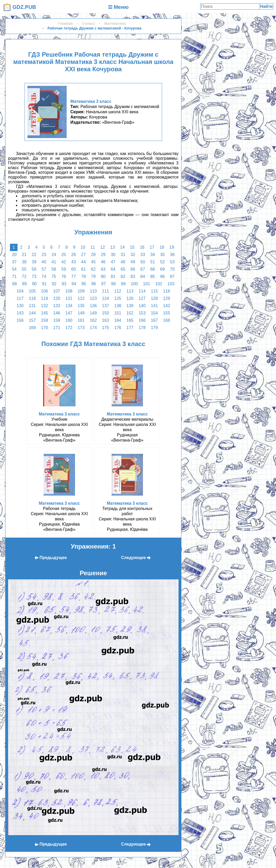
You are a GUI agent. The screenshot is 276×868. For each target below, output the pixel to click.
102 (159, 284)
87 (172, 277)
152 (130, 313)
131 (32, 306)
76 (64, 277)
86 (163, 277)
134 (69, 306)
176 (118, 328)
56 (34, 269)
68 (153, 269)
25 (64, 255)
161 (81, 320)
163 (105, 320)
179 (154, 328)
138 (118, 306)
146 (57, 313)
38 (24, 262)
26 (74, 255)
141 (154, 306)
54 (14, 269)
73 (34, 277)
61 (83, 269)
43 (74, 262)
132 (45, 306)
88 (15, 284)
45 (93, 262)
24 (54, 255)
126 (130, 298)
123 (93, 298)
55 (24, 269)
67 (143, 269)
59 (64, 269)
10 (83, 247)
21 (24, 255)
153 (142, 313)
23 (44, 255)
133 (57, 306)
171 (57, 328)
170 (45, 328)
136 (93, 306)
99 (123, 284)
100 (134, 284)
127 (142, 298)
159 (57, 320)
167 (154, 320)
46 (103, 262)
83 (133, 277)
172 (69, 328)
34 (153, 255)
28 (93, 255)
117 (20, 298)
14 (122, 247)
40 (44, 262)
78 (83, 277)
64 (113, 269)
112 (118, 291)
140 (142, 306)
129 (167, 298)
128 (154, 298)
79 (93, 277)
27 (83, 255)
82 (123, 277)
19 (172, 247)
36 (172, 255)
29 (103, 255)
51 (153, 262)
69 (163, 269)
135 (81, 306)
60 (74, 269)
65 (123, 269)
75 (54, 277)
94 (74, 284)
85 (153, 277)
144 (32, 313)
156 (20, 320)
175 (105, 328)
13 (112, 247)
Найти (266, 6)
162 (93, 320)
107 (57, 291)
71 (14, 277)
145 (45, 313)
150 (105, 313)
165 (130, 320)
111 (105, 291)
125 (118, 298)
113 (130, 291)
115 (154, 291)
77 (74, 277)
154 (154, 313)
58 (54, 269)
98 (113, 284)
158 (45, 320)
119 (45, 298)
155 (167, 313)
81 (113, 277)
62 (93, 269)
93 (64, 284)
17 (152, 247)
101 (146, 284)
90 (34, 284)
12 (103, 247)
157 (32, 320)
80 (103, 277)
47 (113, 262)
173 (81, 328)
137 (105, 306)
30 (113, 255)
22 (34, 255)
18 (162, 247)
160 (69, 320)
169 (32, 328)
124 (105, 298)
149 (93, 313)
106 (45, 291)
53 (172, 262)
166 (142, 320)
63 (103, 269)
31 (123, 255)
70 (172, 269)
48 (123, 262)
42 (64, 262)
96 (94, 284)
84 (143, 277)
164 (118, 320)
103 (171, 284)
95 (84, 284)
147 (69, 313)
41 (54, 262)
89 (25, 284)
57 (44, 269)
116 (167, 291)
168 (167, 320)
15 (132, 247)
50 (143, 262)
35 (163, 255)
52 (163, 262)
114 (142, 291)
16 (142, 247)
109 (81, 291)
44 (83, 262)
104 (20, 291)
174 (93, 328)
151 (118, 313)
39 (34, 262)
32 (133, 255)
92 (54, 284)
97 (103, 284)
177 (130, 328)
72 (24, 277)
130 (20, 306)
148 (81, 313)
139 (130, 306)
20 (14, 255)
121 (69, 298)
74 (44, 277)
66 (133, 269)
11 (93, 247)
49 (133, 262)
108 (69, 291)
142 (167, 306)
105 (32, 291)
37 (14, 262)
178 (142, 328)
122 (81, 298)
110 (93, 291)
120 (57, 298)
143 (20, 313)
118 (32, 298)
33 (143, 255)
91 (44, 284)
